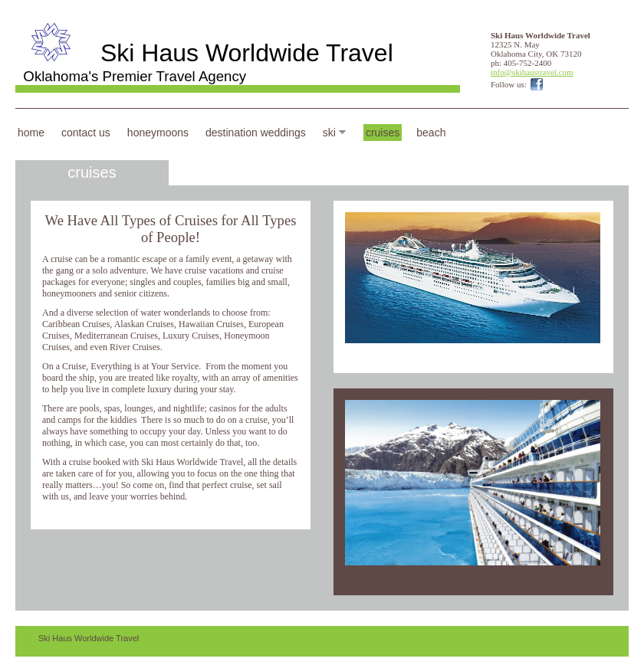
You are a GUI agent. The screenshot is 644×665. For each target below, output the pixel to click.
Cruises (383, 133)
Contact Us (86, 133)
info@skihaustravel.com (532, 72)
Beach (431, 133)
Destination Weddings (256, 133)
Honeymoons (158, 133)
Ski (329, 133)
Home (31, 133)
